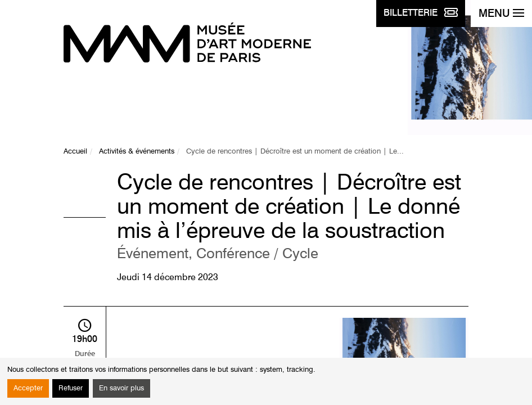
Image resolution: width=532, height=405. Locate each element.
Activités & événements (137, 152)
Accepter (28, 388)
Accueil (75, 152)
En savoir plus (121, 388)
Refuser (71, 388)
